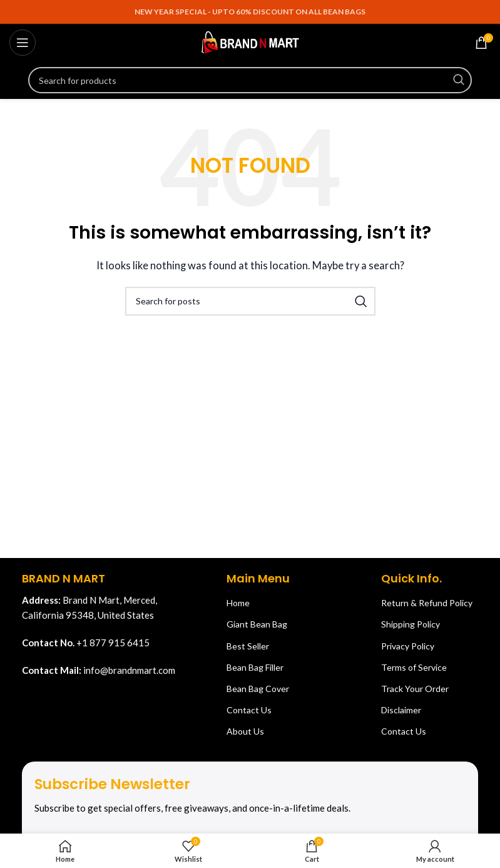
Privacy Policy (408, 646)
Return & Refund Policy (427, 603)
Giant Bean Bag (257, 624)
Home (238, 603)
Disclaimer (401, 710)
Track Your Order (415, 689)
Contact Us (249, 710)
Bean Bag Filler (255, 667)
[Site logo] (250, 41)
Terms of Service (414, 667)
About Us (245, 731)
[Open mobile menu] (23, 43)
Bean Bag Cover (258, 689)
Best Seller (248, 646)
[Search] (250, 80)
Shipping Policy (411, 624)
